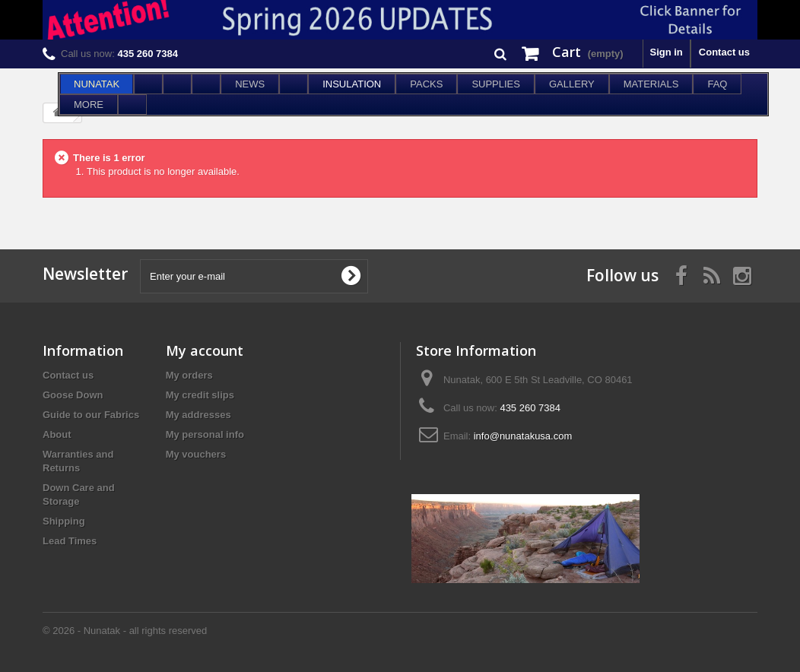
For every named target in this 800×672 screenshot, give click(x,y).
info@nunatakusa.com (523, 436)
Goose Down (73, 395)
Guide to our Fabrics (91, 415)
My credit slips (200, 395)
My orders (189, 375)
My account (205, 350)
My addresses (198, 415)
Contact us (724, 52)
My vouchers (196, 454)
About (57, 434)
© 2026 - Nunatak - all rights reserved (125, 631)
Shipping (64, 521)
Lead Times (70, 541)
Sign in (666, 52)
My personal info (205, 434)
